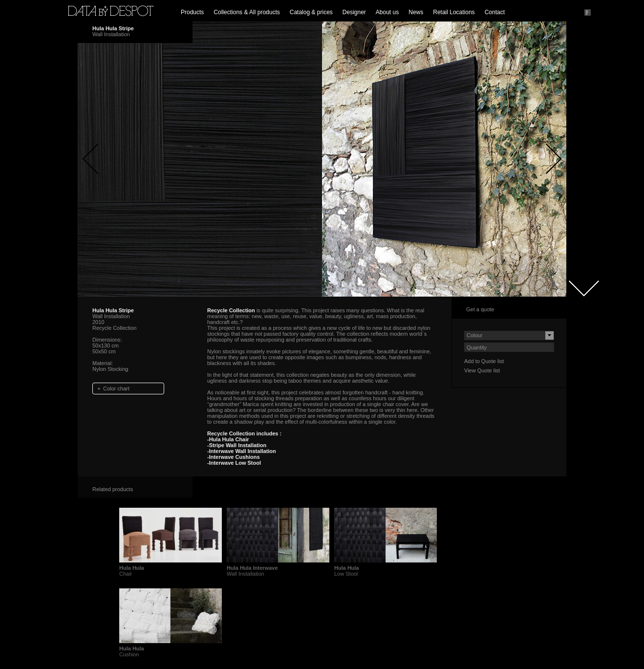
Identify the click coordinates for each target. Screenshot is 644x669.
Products (192, 12)
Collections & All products (247, 12)
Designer (354, 12)
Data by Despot (111, 11)
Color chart (116, 388)
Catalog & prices (311, 12)
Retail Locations (454, 12)
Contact (495, 12)
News (416, 12)
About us (387, 12)
